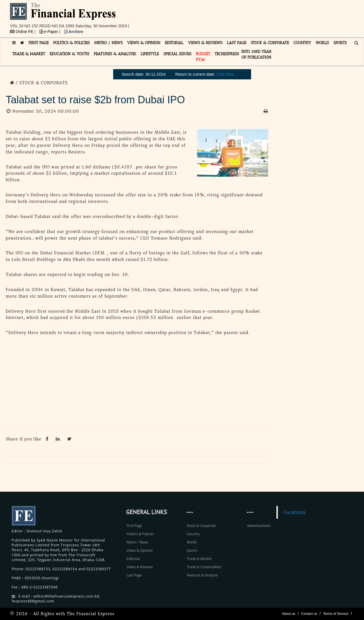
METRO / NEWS (108, 43)
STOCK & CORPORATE (270, 43)
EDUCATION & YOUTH (70, 54)
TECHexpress (227, 54)
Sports (192, 550)
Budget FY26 (203, 57)
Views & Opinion (140, 550)
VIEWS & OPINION (144, 43)
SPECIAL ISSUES (177, 54)
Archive (74, 32)
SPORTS (340, 43)
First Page (134, 526)
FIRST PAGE (39, 43)
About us (288, 614)
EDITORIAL (174, 43)
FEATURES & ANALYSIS (115, 54)
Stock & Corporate (201, 526)
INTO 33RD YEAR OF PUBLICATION (257, 54)
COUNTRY (302, 43)
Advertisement (259, 526)
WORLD (322, 43)
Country (193, 534)
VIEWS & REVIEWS (205, 43)
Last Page (134, 575)
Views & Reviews (140, 567)
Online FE (22, 32)
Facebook (295, 512)
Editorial (133, 559)
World (192, 542)
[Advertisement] (260, 16)
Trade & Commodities (204, 567)
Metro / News (137, 542)
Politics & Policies (140, 534)
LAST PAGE (237, 43)
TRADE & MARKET (29, 54)
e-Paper (49, 32)
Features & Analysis (202, 575)
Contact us (309, 614)
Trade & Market (199, 559)
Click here (225, 74)
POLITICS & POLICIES (72, 43)
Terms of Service (336, 614)
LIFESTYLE (150, 54)
